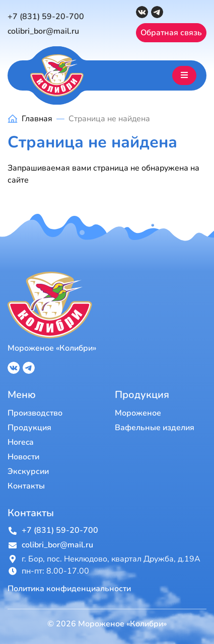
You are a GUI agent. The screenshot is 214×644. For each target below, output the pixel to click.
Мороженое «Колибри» (52, 348)
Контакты (26, 486)
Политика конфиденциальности (69, 589)
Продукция (29, 428)
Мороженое (138, 413)
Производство (35, 413)
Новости (23, 457)
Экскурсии (28, 471)
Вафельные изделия (155, 428)
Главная (37, 119)
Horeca (21, 442)
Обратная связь (171, 33)
